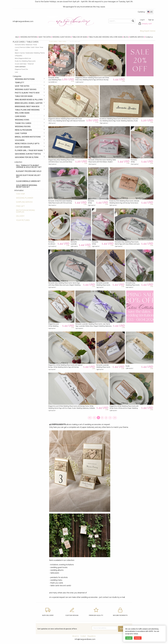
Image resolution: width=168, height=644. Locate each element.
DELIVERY (20, 216)
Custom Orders (22, 147)
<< (90, 417)
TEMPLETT (19, 83)
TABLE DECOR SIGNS (80, 37)
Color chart (20, 194)
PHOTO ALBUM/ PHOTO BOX (27, 93)
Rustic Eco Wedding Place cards (25, 61)
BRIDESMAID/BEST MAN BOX (27, 106)
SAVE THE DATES (45, 37)
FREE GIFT (20, 206)
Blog (142, 31)
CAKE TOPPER (21, 133)
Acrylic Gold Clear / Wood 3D (24, 64)
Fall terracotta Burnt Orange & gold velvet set (29, 166)
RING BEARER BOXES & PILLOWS (29, 100)
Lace (16, 72)
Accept (129, 638)
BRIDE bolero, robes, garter (29, 103)
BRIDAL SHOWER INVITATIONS (28, 137)
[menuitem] (17, 37)
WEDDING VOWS (22, 120)
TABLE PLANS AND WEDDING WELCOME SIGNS (105, 37)
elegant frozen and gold (29, 171)
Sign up (151, 20)
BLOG (126, 37)
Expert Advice (150, 31)
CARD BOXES (20, 116)
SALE (17, 37)
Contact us (149, 37)
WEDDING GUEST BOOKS (61, 37)
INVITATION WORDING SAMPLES (25, 211)
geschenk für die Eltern (27, 157)
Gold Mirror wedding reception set (27, 186)
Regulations (92, 636)
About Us (76, 636)
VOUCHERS (20, 140)
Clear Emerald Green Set (28, 181)
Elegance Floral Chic (21, 69)
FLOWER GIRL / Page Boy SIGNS (29, 150)
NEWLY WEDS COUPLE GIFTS (27, 144)
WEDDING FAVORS (23, 127)
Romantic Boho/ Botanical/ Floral (26, 45)
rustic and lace (20, 67)
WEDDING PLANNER (25, 198)
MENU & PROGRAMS (23, 130)
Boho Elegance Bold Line (23, 58)
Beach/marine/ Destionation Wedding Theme (30, 53)
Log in (142, 20)
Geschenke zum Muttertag (28, 154)
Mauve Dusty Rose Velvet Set (28, 176)
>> (115, 417)
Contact (83, 636)
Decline (138, 638)
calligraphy (19, 56)
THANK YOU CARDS (23, 123)
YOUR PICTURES (23, 220)
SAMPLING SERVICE (137, 37)
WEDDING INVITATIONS (29, 37)
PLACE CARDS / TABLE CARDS (58, 42)
